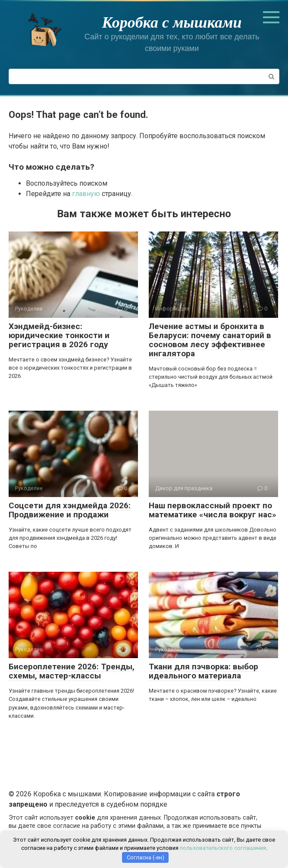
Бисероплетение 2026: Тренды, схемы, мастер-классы (72, 671)
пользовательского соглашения (223, 848)
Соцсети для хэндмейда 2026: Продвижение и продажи (70, 510)
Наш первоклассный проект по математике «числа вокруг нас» (213, 510)
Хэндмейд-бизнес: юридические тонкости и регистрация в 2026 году (59, 335)
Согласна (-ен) (146, 857)
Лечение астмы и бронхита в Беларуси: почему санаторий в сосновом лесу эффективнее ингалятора (210, 340)
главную (86, 194)
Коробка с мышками (172, 22)
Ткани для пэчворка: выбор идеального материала (203, 671)
